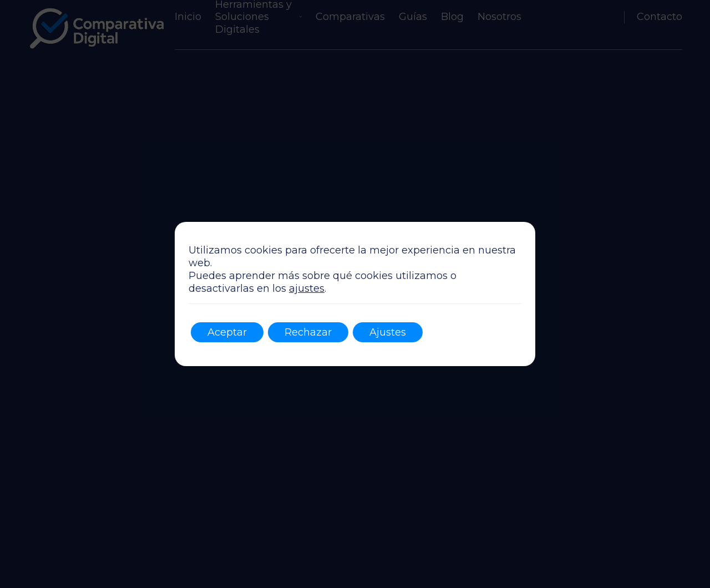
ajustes (307, 288)
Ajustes (388, 332)
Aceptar (227, 332)
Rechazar (308, 332)
